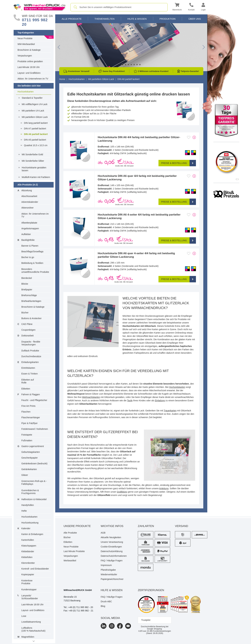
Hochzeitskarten (26, 92)
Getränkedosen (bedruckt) (34, 463)
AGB (103, 533)
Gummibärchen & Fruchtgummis (30, 492)
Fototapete (27, 435)
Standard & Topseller (32, 98)
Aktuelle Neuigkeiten (111, 537)
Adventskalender (30, 202)
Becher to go (28, 257)
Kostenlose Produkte (27, 582)
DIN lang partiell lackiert (36, 123)
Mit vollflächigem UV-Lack (35, 104)
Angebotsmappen (30, 228)
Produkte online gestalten (30, 61)
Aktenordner (28, 208)
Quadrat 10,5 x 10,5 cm (36, 145)
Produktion (167, 19)
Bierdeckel (27, 278)
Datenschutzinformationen (114, 556)
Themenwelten (104, 19)
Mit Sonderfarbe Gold (32, 154)
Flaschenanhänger (31, 417)
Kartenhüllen (28, 540)
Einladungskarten (30, 362)
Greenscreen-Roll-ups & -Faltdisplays (34, 483)
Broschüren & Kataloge (29, 50)
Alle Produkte (72, 19)
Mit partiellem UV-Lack (33, 111)
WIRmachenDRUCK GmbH (78, 590)
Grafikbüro (122, 492)
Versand (182, 526)
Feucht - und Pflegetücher (34, 400)
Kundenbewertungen (159, 631)
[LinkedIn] (104, 626)
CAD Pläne (27, 324)
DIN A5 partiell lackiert (35, 140)
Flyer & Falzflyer (30, 423)
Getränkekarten (29, 469)
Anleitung (164, 488)
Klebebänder (28, 551)
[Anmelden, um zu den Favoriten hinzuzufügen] (189, 137)
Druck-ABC (106, 601)
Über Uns (195, 19)
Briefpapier (27, 290)
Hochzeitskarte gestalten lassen (34, 169)
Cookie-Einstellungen (111, 547)
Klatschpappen (29, 546)
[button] (177, 7)
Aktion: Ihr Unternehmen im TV (33, 79)
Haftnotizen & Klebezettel (34, 499)
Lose (24, 616)
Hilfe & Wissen (137, 19)
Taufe (130, 401)
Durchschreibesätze (31, 356)
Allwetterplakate (29, 223)
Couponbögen (28, 330)
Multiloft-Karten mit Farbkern (36, 177)
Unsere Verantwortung (112, 542)
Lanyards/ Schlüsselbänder (30, 597)
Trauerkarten (170, 411)
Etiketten (26, 389)
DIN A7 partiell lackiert (35, 129)
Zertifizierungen (151, 590)
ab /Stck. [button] (116, 163)
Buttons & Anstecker (32, 318)
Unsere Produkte (77, 526)
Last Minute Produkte (74, 551)
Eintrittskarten (28, 368)
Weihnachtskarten (91, 397)
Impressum (106, 565)
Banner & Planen (30, 246)
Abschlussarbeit (29, 196)
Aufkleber (26, 234)
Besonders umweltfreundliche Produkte (35, 271)
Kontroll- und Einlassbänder (35, 569)
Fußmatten (27, 440)
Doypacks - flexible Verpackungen (31, 343)
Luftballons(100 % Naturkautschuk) (33, 629)
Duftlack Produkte (30, 351)
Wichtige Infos (112, 526)
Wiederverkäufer (109, 574)
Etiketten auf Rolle (28, 381)
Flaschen (26, 412)
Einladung (160, 401)
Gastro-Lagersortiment (33, 446)
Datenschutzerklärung (112, 551)
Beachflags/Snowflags (32, 251)
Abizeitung (27, 190)
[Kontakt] (191, 7)
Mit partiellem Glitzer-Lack (35, 117)
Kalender (26, 528)
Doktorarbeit (28, 336)
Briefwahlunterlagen (31, 301)
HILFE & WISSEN (112, 590)
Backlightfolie (28, 240)
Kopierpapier (28, 574)
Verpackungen (25, 56)
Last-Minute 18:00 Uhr (29, 67)
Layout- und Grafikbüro (29, 73)
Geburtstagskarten (31, 452)
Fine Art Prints (28, 406)
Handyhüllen (28, 505)
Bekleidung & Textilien (32, 263)
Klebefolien (27, 557)
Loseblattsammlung (31, 622)
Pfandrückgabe (108, 570)
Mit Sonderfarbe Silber (33, 161)
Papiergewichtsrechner (112, 579)
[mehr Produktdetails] (194, 137)
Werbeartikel (70, 561)
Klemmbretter (28, 563)
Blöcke (25, 284)
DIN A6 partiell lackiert (36, 134)
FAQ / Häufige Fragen (112, 561)
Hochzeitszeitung (30, 523)
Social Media (110, 618)
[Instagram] (112, 626)
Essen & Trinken (30, 374)
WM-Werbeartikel (26, 44)
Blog (103, 606)
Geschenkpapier (30, 458)
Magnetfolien (28, 637)
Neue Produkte (25, 38)
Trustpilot (146, 620)
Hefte (24, 511)
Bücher (25, 313)
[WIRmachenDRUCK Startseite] (40, 7)
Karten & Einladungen (32, 534)
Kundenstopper (29, 589)
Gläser (25, 475)
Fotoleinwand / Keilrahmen (35, 429)
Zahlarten (146, 526)
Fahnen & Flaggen (31, 394)
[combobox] (119, 7)
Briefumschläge (29, 295)
